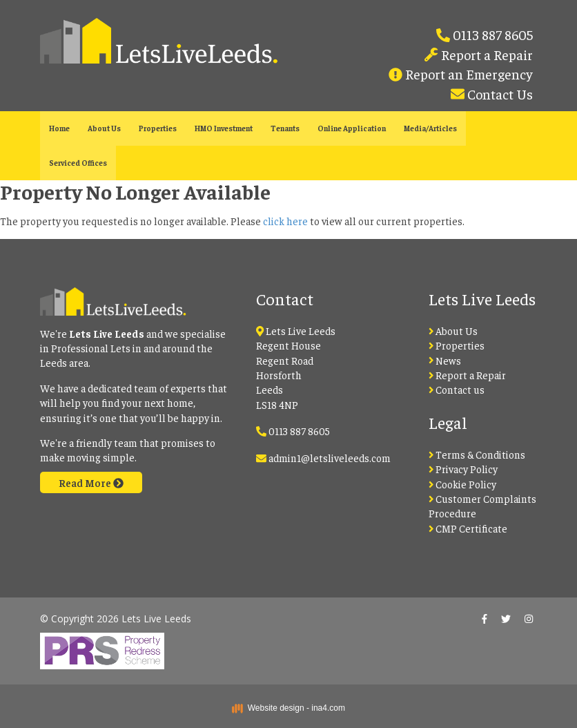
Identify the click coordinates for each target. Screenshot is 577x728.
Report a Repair (486, 54)
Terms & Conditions (477, 454)
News (445, 360)
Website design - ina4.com (288, 708)
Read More (91, 482)
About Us (104, 128)
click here (285, 221)
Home (59, 128)
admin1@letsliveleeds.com (330, 458)
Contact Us (499, 94)
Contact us (457, 389)
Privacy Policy (463, 469)
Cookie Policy (463, 484)
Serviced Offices (78, 163)
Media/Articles (430, 128)
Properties (158, 128)
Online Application (352, 128)
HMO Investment (224, 128)
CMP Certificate (468, 528)
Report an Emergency (468, 74)
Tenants (285, 128)
